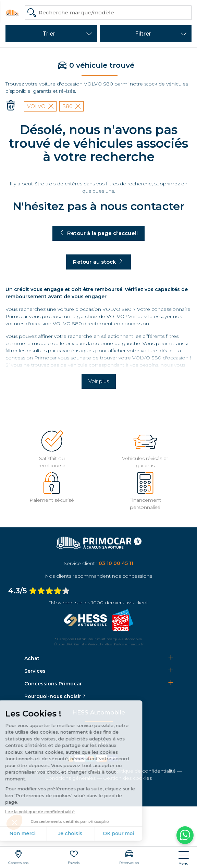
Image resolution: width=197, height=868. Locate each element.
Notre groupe (99, 733)
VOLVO (40, 106)
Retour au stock (98, 262)
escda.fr (137, 644)
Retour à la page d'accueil (98, 233)
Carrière (99, 742)
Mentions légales (84, 771)
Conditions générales (70, 778)
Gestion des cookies (127, 778)
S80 (71, 106)
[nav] (184, 858)
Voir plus (99, 381)
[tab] (99, 659)
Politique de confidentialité (144, 771)
